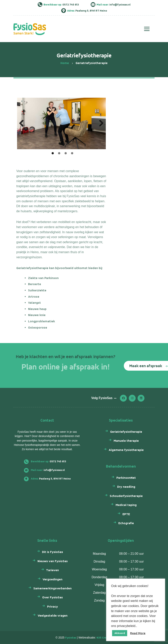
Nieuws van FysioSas (53, 561)
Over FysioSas (52, 597)
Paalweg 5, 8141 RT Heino (49, 479)
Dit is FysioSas (52, 552)
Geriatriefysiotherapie (126, 432)
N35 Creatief (105, 638)
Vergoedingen (52, 579)
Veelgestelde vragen (53, 616)
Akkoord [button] (120, 633)
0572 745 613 (47, 461)
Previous (23, 124)
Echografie (126, 523)
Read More (138, 633)
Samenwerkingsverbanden (52, 588)
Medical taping (126, 505)
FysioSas (71, 638)
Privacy (52, 607)
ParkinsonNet (126, 478)
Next (100, 124)
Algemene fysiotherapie (126, 450)
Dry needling (126, 487)
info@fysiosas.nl (46, 470)
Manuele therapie (126, 441)
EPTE (126, 514)
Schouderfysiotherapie (126, 496)
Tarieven (52, 570)
